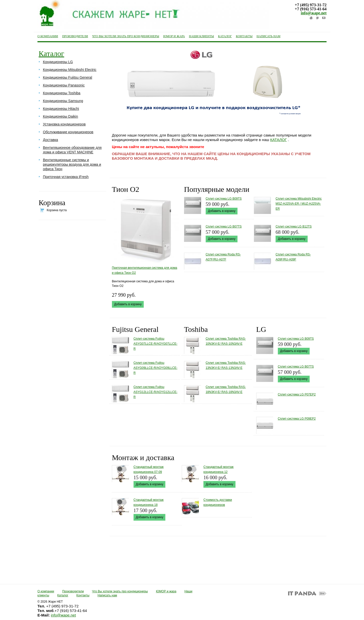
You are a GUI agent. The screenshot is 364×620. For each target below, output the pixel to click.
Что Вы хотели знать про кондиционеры (120, 591)
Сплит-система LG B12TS (293, 227)
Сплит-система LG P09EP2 (297, 419)
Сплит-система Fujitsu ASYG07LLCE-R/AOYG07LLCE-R (155, 344)
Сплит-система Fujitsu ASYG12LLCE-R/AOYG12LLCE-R (155, 392)
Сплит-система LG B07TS (224, 227)
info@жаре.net (314, 13)
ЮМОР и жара (166, 591)
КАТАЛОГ (279, 140)
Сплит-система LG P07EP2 (297, 394)
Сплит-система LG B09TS (224, 199)
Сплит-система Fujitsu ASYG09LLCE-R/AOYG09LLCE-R (155, 368)
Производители (73, 591)
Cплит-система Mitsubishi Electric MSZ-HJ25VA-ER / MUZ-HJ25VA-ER (299, 204)
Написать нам (107, 595)
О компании (46, 591)
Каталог (51, 53)
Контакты (83, 595)
